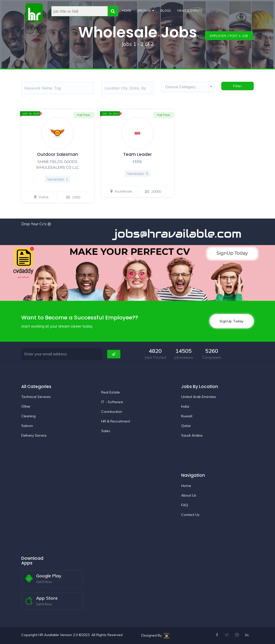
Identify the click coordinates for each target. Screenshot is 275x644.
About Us (189, 495)
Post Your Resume (165, 36)
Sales (106, 431)
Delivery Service (34, 435)
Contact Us (190, 514)
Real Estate (111, 392)
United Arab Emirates (199, 396)
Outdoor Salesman (58, 154)
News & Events (189, 10)
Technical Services (36, 396)
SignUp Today (232, 321)
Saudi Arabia (192, 435)
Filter (237, 86)
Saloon (27, 425)
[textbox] (187, 87)
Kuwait (187, 416)
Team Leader (137, 154)
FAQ (185, 505)
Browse (144, 10)
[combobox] (187, 88)
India (185, 406)
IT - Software (112, 402)
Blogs (165, 10)
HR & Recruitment (116, 421)
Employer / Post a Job (229, 36)
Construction (112, 411)
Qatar (186, 425)
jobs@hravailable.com (187, 233)
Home (126, 10)
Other (26, 406)
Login (194, 36)
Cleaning (28, 416)
